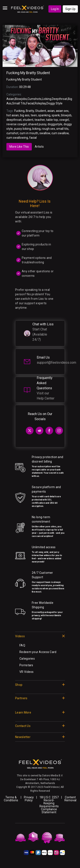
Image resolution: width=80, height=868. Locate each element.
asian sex (62, 111)
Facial (30, 103)
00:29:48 (25, 87)
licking (36, 129)
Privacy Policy (29, 799)
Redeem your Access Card (38, 652)
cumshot (12, 133)
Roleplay (40, 103)
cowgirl (64, 120)
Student (41, 111)
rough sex (48, 129)
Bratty (30, 111)
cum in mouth (29, 133)
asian (51, 111)
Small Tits (19, 103)
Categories (27, 659)
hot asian (13, 115)
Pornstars (26, 665)
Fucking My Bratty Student (28, 73)
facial (33, 138)
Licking (47, 99)
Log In (55, 9)
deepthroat (14, 120)
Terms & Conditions (11, 799)
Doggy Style (55, 103)
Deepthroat (60, 99)
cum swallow (60, 133)
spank (56, 115)
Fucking (19, 111)
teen (34, 115)
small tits (62, 129)
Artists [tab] (39, 147)
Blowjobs (21, 99)
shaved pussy (37, 124)
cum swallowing (17, 138)
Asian (10, 99)
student (28, 120)
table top (52, 120)
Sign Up (70, 9)
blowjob (66, 115)
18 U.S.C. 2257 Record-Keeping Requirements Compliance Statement (49, 805)
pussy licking (23, 129)
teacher (40, 120)
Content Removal (70, 799)
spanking (44, 115)
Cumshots (34, 99)
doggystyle (55, 124)
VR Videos (27, 672)
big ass (25, 115)
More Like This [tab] (19, 147)
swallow (45, 133)
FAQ (22, 645)
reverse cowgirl (17, 124)
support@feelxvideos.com (56, 363)
